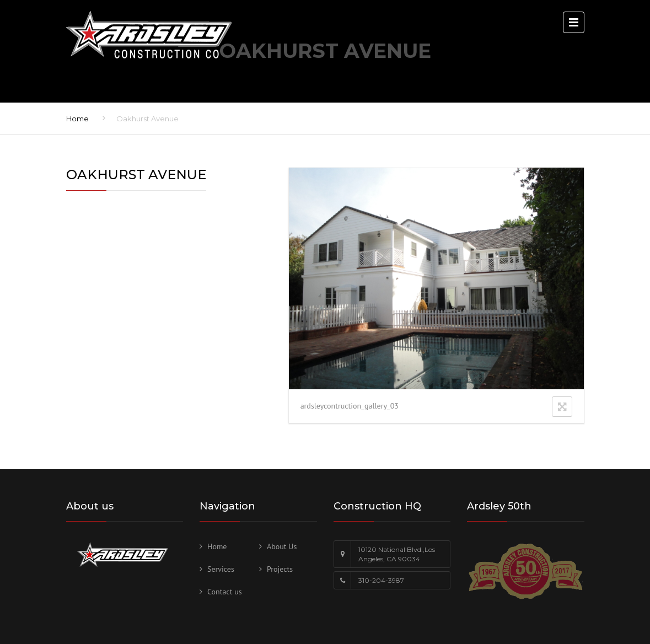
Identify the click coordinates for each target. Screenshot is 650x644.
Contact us (225, 592)
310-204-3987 (381, 580)
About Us (282, 546)
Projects (280, 569)
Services (221, 569)
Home (77, 119)
